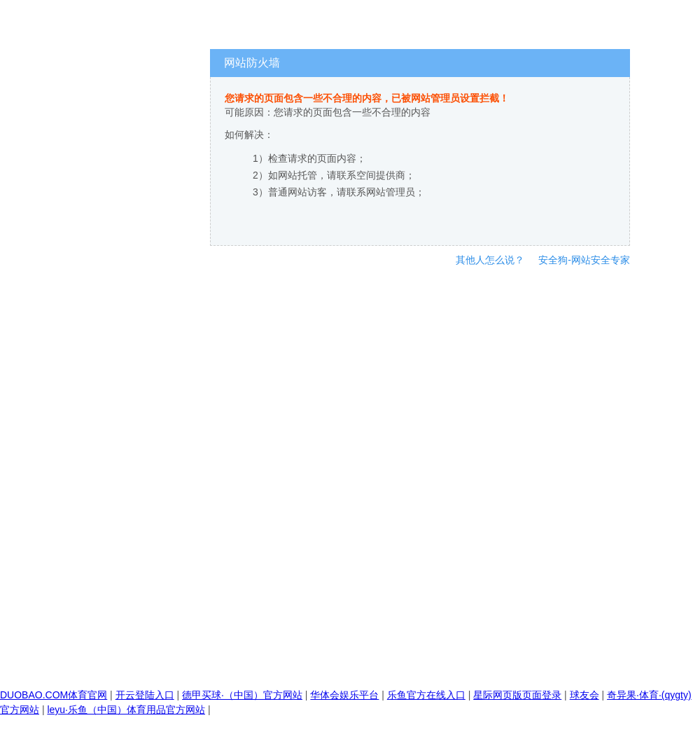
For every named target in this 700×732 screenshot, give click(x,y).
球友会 (584, 695)
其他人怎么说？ (490, 260)
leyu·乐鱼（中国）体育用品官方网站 (126, 710)
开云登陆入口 (145, 695)
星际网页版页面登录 (517, 695)
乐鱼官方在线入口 (426, 695)
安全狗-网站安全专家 (584, 260)
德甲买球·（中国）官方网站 (242, 695)
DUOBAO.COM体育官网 (54, 695)
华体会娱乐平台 (344, 695)
